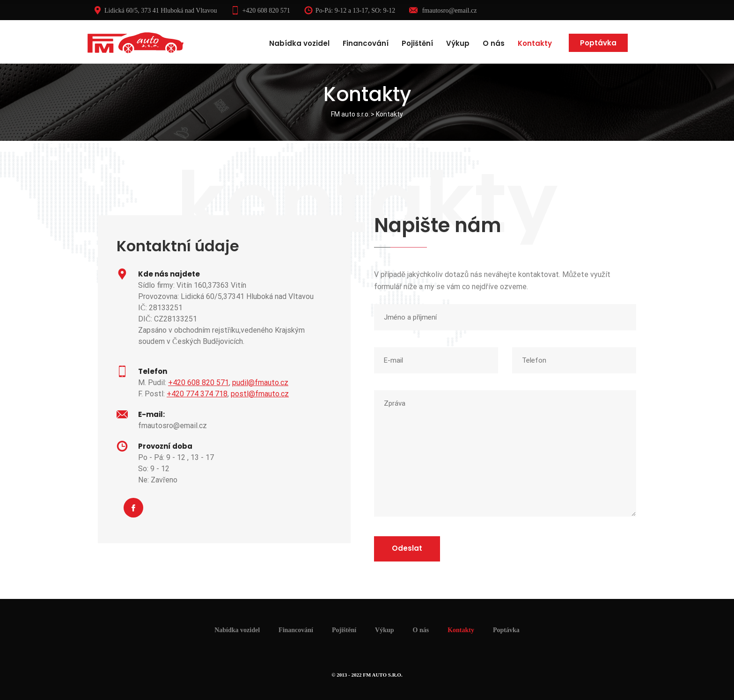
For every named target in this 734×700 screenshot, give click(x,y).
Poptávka (598, 43)
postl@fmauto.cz (260, 394)
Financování (366, 43)
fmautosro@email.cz (443, 11)
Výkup (458, 43)
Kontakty (535, 43)
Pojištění (417, 43)
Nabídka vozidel (299, 43)
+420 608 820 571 (260, 11)
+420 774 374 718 (197, 394)
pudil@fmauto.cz (260, 383)
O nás (494, 43)
